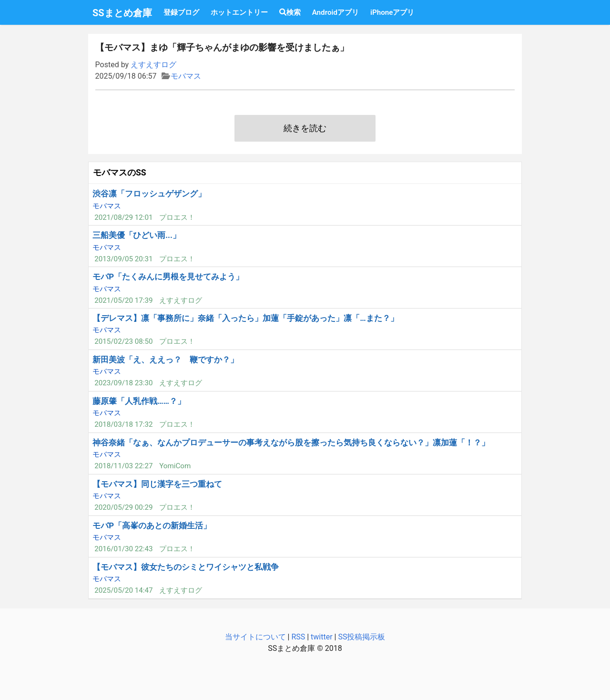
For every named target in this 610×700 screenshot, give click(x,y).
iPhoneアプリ (392, 12)
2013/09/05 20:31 (123, 259)
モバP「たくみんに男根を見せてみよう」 (168, 277)
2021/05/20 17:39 (123, 300)
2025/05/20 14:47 (123, 590)
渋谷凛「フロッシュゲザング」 (149, 194)
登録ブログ (181, 12)
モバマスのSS (120, 173)
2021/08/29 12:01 (123, 217)
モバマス (186, 76)
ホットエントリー (239, 12)
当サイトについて (255, 637)
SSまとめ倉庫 (122, 13)
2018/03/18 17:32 (123, 424)
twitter (322, 637)
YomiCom (175, 466)
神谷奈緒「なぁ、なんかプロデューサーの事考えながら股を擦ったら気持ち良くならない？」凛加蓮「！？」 (291, 443)
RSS (298, 637)
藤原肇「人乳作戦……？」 (139, 401)
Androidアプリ (335, 12)
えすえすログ (153, 65)
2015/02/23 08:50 (123, 341)
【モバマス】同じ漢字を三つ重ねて (157, 484)
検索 (290, 12)
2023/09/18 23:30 (123, 383)
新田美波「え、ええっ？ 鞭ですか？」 (165, 360)
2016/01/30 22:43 (123, 549)
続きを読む (305, 128)
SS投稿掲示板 (361, 637)
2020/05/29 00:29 (123, 507)
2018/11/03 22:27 (123, 466)
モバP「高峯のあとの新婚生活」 (152, 525)
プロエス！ (177, 217)
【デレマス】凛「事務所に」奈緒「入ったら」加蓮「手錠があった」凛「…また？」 (245, 318)
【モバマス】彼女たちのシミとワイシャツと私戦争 (186, 567)
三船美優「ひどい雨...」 (137, 235)
